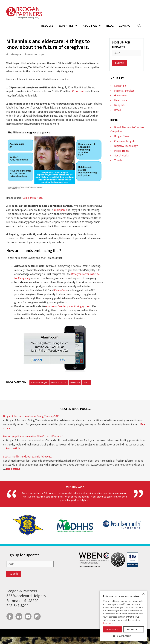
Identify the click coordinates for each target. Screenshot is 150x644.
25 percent (78, 91)
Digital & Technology (126, 146)
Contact (125, 26)
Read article (13, 448)
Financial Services (59, 383)
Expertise (69, 26)
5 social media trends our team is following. (27, 457)
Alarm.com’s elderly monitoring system (68, 306)
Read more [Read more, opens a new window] (108, 623)
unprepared (60, 210)
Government (121, 95)
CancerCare (61, 290)
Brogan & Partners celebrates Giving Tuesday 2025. (31, 416)
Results (47, 26)
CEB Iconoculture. (33, 198)
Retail (118, 110)
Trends (87, 383)
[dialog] (123, 616)
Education (120, 86)
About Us (93, 26)
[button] (139, 26)
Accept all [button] (112, 629)
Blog (110, 26)
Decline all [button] (134, 629)
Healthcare (75, 383)
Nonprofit (120, 105)
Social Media (121, 156)
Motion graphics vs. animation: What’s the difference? (33, 436)
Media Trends (122, 151)
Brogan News (122, 136)
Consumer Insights (39, 383)
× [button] (143, 594)
